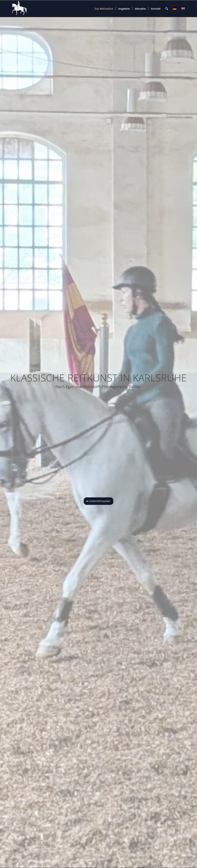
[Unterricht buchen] (98, 501)
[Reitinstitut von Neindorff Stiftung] (19, 9)
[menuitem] (104, 9)
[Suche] (167, 9)
